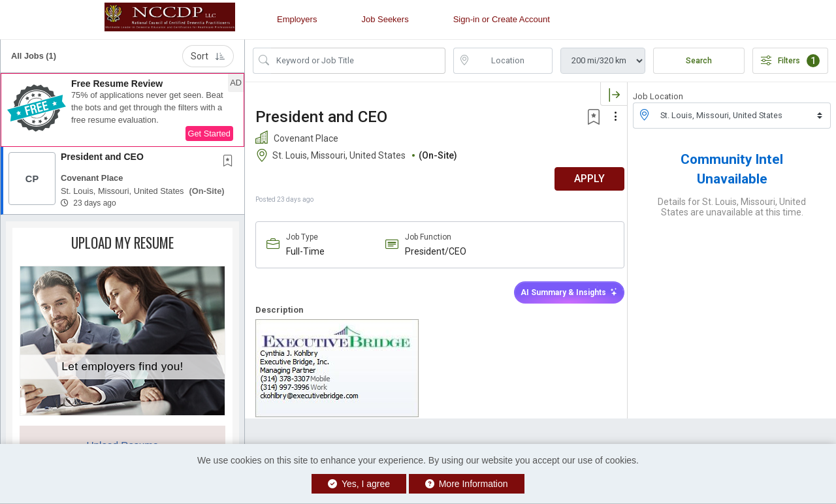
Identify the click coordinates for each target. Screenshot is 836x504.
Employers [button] (297, 19)
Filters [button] (790, 61)
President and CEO (102, 157)
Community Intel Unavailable (732, 169)
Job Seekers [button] (385, 19)
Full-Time (305, 251)
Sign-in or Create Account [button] (502, 19)
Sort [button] (208, 56)
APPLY (582, 179)
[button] (122, 110)
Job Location (658, 96)
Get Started (209, 134)
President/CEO (433, 251)
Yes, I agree (359, 484)
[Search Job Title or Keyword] (358, 61)
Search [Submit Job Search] (699, 61)
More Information (467, 484)
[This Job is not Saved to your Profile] (231, 162)
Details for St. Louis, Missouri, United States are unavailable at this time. (732, 207)
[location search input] (512, 61)
